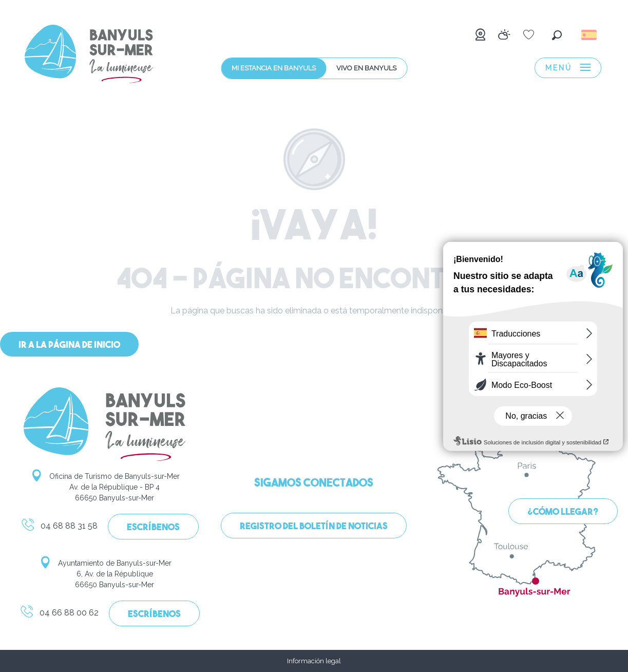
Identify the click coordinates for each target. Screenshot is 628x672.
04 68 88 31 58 (59, 528)
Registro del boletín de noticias (314, 527)
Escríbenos (153, 528)
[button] (557, 35)
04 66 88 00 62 (59, 614)
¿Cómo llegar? (563, 512)
